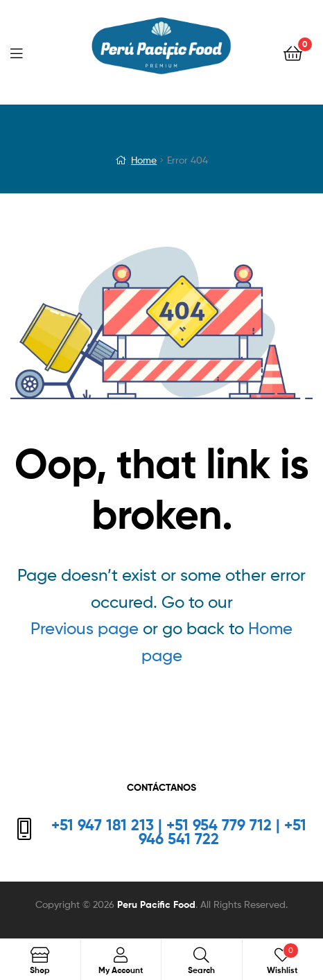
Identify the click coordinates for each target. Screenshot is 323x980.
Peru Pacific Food (156, 904)
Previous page (85, 628)
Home (144, 160)
